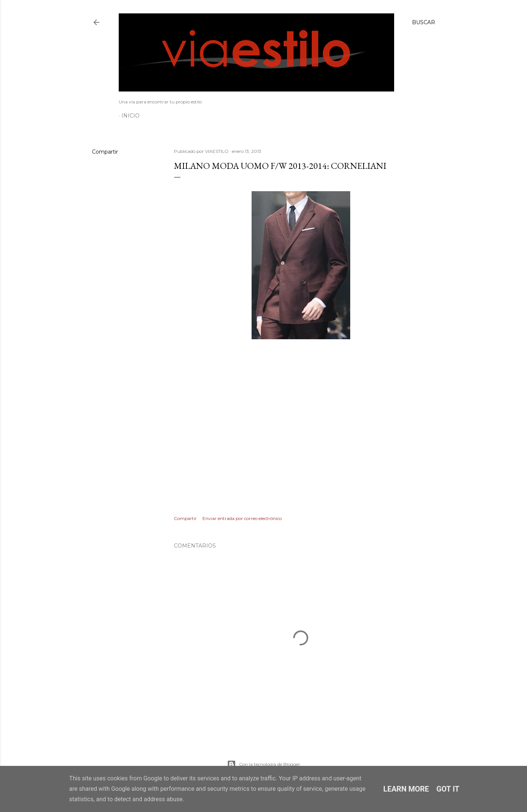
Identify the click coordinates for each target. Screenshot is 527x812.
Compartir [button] (105, 152)
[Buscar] (424, 22)
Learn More (406, 789)
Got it (448, 789)
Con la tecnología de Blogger (264, 764)
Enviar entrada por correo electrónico (242, 518)
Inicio (130, 116)
